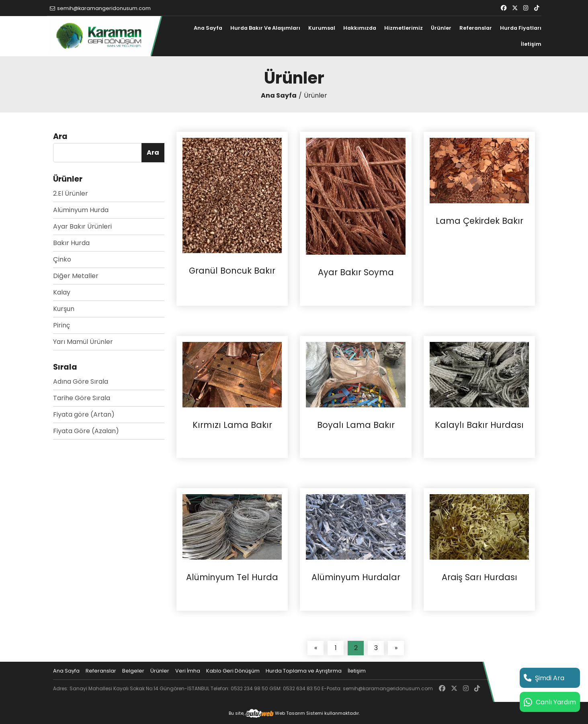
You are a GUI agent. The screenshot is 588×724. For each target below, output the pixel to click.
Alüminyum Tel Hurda (232, 577)
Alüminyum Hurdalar (356, 577)
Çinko (62, 259)
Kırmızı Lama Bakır (232, 425)
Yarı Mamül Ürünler (83, 342)
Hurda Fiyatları (521, 28)
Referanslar (476, 28)
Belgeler (133, 671)
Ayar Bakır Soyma (356, 272)
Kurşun (64, 309)
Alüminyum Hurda (81, 210)
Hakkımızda (360, 28)
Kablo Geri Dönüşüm (233, 671)
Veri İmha (188, 671)
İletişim (531, 44)
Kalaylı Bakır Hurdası (479, 425)
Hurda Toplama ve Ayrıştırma (304, 671)
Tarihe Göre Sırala (82, 398)
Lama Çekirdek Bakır (479, 221)
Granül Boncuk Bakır (232, 271)
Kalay (62, 292)
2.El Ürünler (71, 193)
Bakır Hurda (71, 243)
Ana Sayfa (208, 28)
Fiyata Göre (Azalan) (86, 431)
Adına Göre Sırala (81, 381)
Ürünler (441, 28)
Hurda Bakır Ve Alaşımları (265, 28)
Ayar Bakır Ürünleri (82, 226)
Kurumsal (322, 28)
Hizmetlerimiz (404, 28)
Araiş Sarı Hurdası (479, 577)
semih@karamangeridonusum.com (100, 8)
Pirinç (61, 325)
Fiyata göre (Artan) (84, 414)
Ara (153, 152)
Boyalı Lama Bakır (356, 425)
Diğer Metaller (76, 276)
